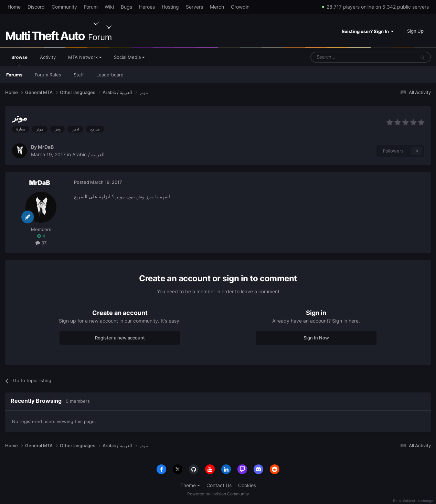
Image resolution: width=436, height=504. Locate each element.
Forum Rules (48, 75)
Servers (194, 7)
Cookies (247, 485)
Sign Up (415, 31)
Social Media (129, 57)
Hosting (170, 7)
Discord (36, 7)
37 (41, 243)
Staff (79, 75)
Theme (190, 485)
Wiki (109, 7)
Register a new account (120, 338)
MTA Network (85, 57)
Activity (48, 57)
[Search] (346, 57)
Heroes (147, 7)
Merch (217, 7)
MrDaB (46, 147)
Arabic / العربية (88, 154)
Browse (19, 60)
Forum (91, 7)
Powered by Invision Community (218, 494)
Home (14, 7)
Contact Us (219, 485)
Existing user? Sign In (368, 31)
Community (64, 7)
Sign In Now (316, 338)
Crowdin (240, 7)
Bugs (126, 7)
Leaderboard (110, 75)
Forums (14, 75)
